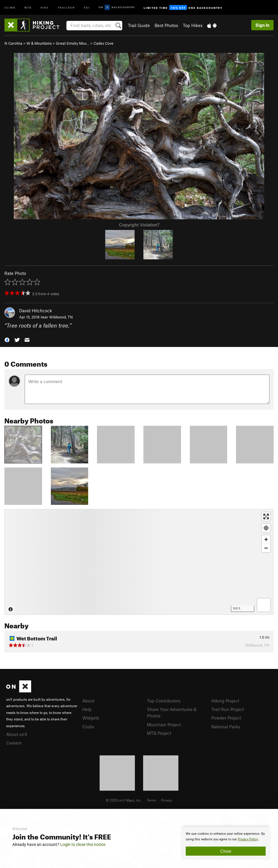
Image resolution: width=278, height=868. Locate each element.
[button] (7, 339)
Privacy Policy (248, 839)
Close (226, 851)
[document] (226, 843)
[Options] (264, 605)
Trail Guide (139, 25)
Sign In (262, 25)
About (88, 701)
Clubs (88, 727)
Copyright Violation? (139, 225)
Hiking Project (225, 701)
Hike (45, 7)
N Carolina (13, 43)
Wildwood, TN (61, 317)
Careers (14, 743)
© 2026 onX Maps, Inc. (124, 800)
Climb (10, 7)
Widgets (91, 718)
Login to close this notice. (83, 844)
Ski (87, 7)
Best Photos (166, 25)
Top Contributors (164, 701)
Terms (151, 800)
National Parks (226, 727)
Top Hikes (193, 25)
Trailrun (66, 7)
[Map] (139, 562)
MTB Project (159, 733)
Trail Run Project (228, 709)
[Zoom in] (266, 539)
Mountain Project (164, 725)
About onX (17, 734)
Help (87, 709)
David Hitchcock (36, 311)
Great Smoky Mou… (73, 43)
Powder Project (226, 718)
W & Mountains (39, 43)
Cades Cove (103, 43)
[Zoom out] (266, 548)
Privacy (167, 800)
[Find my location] (266, 528)
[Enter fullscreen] (266, 516)
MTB (28, 7)
